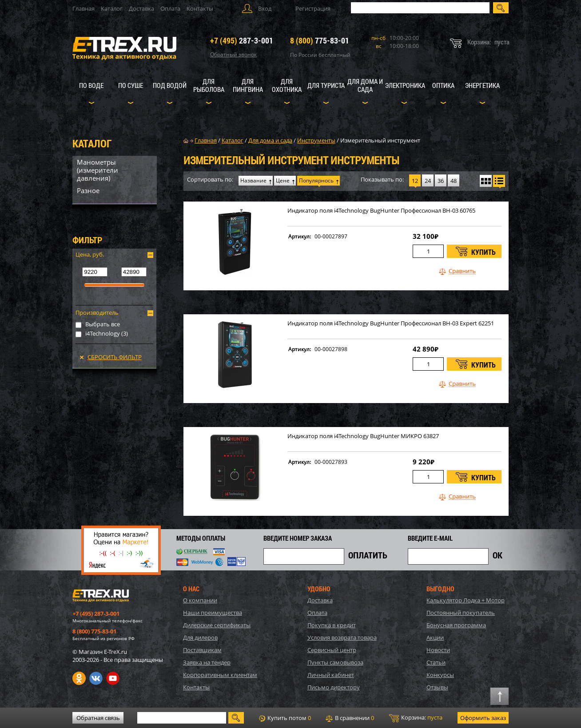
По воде (91, 85)
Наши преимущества (213, 613)
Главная (84, 8)
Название (253, 180)
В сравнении (350, 718)
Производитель (97, 313)
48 (454, 181)
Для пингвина (248, 85)
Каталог (112, 8)
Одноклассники (79, 678)
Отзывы (437, 687)
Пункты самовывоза (335, 662)
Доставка (141, 8)
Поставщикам (202, 650)
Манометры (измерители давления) (97, 170)
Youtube (113, 678)
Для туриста (326, 85)
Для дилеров (200, 637)
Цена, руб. (90, 254)
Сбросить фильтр (115, 357)
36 (441, 181)
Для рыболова (209, 85)
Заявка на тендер (207, 662)
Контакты (200, 8)
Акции (435, 637)
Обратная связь (98, 718)
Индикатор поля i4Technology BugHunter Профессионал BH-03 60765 (381, 211)
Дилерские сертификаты (217, 625)
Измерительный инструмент (380, 140)
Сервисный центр (332, 650)
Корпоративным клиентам (220, 675)
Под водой (170, 85)
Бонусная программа (456, 625)
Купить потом (285, 718)
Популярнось (316, 180)
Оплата (170, 8)
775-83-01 (320, 40)
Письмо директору (334, 687)
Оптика (443, 85)
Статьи (436, 662)
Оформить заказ (483, 718)
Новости (438, 650)
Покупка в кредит (332, 625)
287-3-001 (242, 40)
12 (415, 181)
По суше (131, 85)
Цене (283, 180)
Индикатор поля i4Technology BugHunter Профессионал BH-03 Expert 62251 (391, 323)
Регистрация (313, 8)
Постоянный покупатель (461, 613)
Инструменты (316, 140)
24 (428, 181)
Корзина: (416, 718)
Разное (88, 190)
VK (96, 678)
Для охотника (287, 85)
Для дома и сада (365, 85)
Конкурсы (440, 675)
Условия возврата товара (342, 637)
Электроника (405, 85)
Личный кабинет (331, 675)
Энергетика (482, 85)
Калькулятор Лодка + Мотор (466, 600)
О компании (200, 600)
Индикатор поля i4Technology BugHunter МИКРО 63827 (363, 436)
